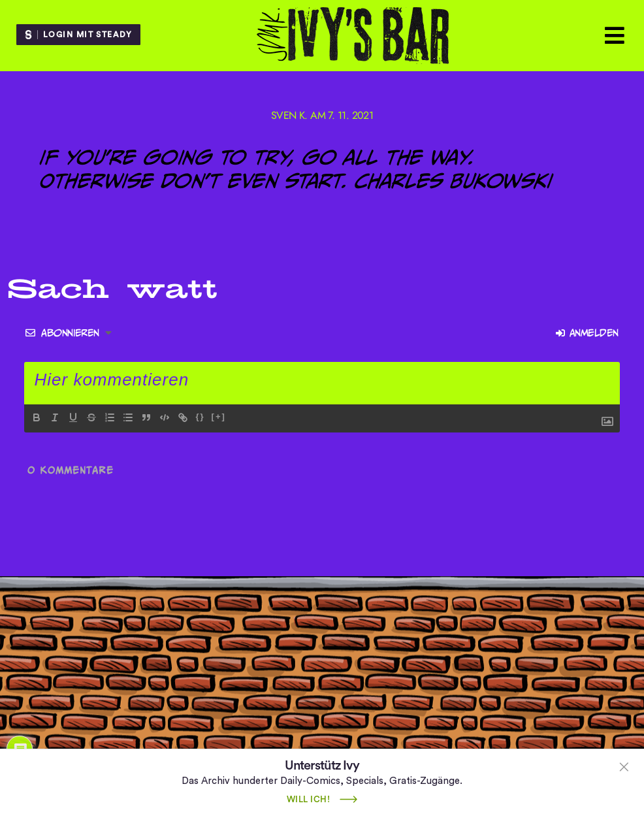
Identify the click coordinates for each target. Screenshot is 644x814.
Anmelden (587, 333)
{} (200, 416)
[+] (219, 416)
